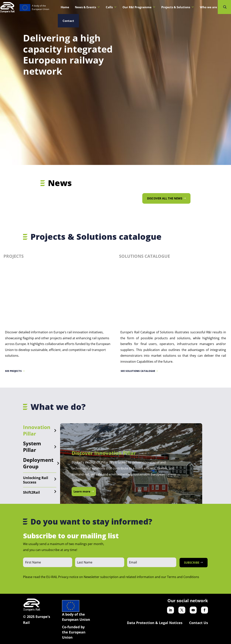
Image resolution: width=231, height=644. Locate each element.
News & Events (87, 7)
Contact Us (199, 623)
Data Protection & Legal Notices (155, 623)
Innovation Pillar (37, 430)
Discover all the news (165, 198)
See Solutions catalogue (138, 371)
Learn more (82, 491)
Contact (68, 21)
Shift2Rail (31, 492)
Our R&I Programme (139, 7)
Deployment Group (38, 463)
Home (65, 7)
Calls (111, 7)
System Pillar (32, 447)
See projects (13, 371)
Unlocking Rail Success (36, 480)
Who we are (210, 7)
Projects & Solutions (178, 7)
